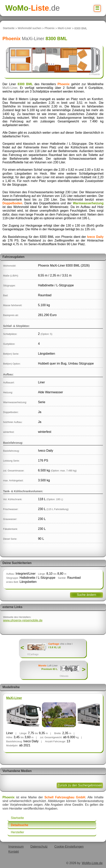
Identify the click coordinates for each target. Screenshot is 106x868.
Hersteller (17, 832)
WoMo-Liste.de (92, 863)
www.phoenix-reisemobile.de (23, 620)
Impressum (16, 847)
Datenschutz (39, 847)
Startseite (9, 28)
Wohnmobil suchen (30, 28)
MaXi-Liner (65, 28)
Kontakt (14, 852)
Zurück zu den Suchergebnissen (80, 785)
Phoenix (50, 28)
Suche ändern (86, 595)
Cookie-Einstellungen (69, 847)
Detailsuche (20, 825)
